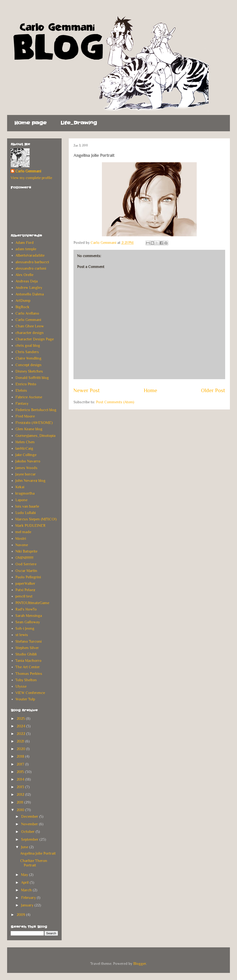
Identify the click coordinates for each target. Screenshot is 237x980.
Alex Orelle (24, 275)
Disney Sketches (29, 371)
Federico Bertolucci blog (36, 410)
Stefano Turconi (29, 642)
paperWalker (25, 584)
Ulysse (21, 686)
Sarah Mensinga (29, 616)
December (30, 817)
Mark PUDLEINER (30, 526)
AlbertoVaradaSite (30, 255)
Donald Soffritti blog (32, 378)
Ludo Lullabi (26, 513)
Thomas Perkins (29, 674)
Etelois (21, 391)
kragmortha (25, 493)
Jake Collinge (26, 455)
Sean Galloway (28, 622)
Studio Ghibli (26, 654)
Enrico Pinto (26, 384)
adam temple (26, 249)
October (28, 832)
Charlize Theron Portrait (34, 863)
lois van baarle (27, 506)
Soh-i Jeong (25, 628)
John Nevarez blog (30, 481)
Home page (30, 123)
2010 (21, 810)
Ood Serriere (26, 564)
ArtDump (23, 301)
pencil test (24, 596)
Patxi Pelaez (25, 590)
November (30, 824)
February (29, 898)
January (28, 905)
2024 (21, 726)
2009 (21, 915)
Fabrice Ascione (29, 397)
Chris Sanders (27, 352)
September (30, 839)
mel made (23, 532)
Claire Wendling (28, 358)
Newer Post (87, 390)
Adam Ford (25, 243)
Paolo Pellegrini (28, 577)
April (25, 883)
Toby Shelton (26, 680)
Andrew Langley (29, 288)
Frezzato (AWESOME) (34, 423)
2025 (21, 719)
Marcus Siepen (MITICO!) (36, 519)
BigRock (22, 307)
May (25, 875)
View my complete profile (31, 178)
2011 (20, 802)
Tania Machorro (28, 661)
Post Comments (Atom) (115, 402)
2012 (21, 795)
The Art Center (28, 667)
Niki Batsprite (26, 551)
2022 (21, 734)
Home (150, 390)
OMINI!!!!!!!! (24, 558)
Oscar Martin (26, 571)
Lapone (21, 500)
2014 (21, 779)
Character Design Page (35, 339)
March (27, 890)
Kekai (20, 487)
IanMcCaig (24, 448)
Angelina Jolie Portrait (38, 853)
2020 (21, 749)
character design (30, 333)
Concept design (28, 365)
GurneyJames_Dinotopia (35, 436)
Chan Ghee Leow (30, 326)
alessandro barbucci (32, 262)
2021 (21, 741)
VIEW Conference (30, 693)
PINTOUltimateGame (32, 603)
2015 (21, 772)
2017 (21, 764)
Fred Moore (25, 416)
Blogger (140, 964)
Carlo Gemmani (28, 171)
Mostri (21, 539)
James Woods (26, 468)
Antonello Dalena (30, 294)
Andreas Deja (27, 281)
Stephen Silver (27, 648)
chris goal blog (28, 346)
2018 (21, 756)
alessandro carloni (31, 268)
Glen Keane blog (29, 429)
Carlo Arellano (27, 313)
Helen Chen (25, 442)
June (25, 847)
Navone (22, 545)
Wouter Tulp (25, 699)
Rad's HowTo (26, 609)
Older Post (213, 390)
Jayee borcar (26, 474)
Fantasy (22, 404)
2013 (21, 787)
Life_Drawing (79, 123)
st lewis (22, 635)
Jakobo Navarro (28, 461)
